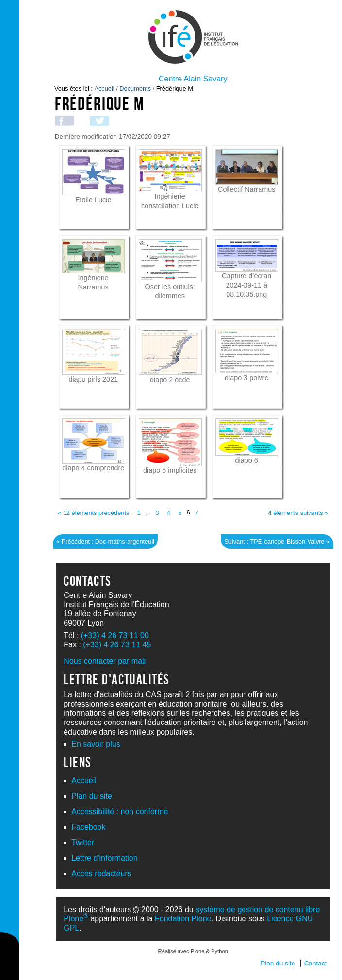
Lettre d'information (104, 858)
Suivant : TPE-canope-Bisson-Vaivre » (277, 541)
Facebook (88, 827)
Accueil (104, 88)
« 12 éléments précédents (93, 513)
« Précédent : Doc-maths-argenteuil (105, 541)
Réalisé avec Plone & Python (193, 951)
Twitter (83, 843)
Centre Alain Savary (193, 79)
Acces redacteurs (101, 874)
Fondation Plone (183, 919)
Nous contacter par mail (105, 661)
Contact (316, 963)
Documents (135, 88)
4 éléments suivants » (298, 513)
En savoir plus (96, 744)
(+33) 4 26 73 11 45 (117, 645)
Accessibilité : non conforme (120, 811)
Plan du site (92, 796)
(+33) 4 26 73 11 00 (115, 635)
